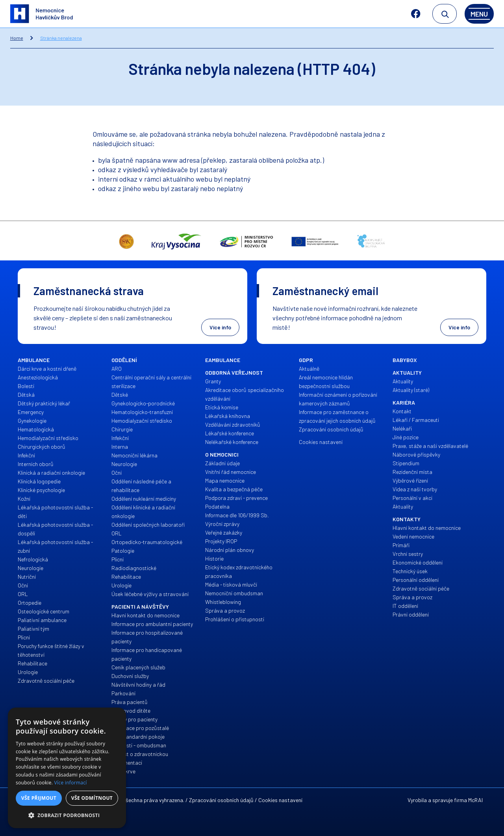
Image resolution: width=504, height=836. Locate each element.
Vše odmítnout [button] (92, 798)
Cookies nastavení (280, 800)
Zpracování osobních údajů (221, 800)
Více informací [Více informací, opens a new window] (71, 783)
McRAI (475, 800)
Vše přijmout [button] (39, 798)
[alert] (67, 768)
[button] (67, 816)
